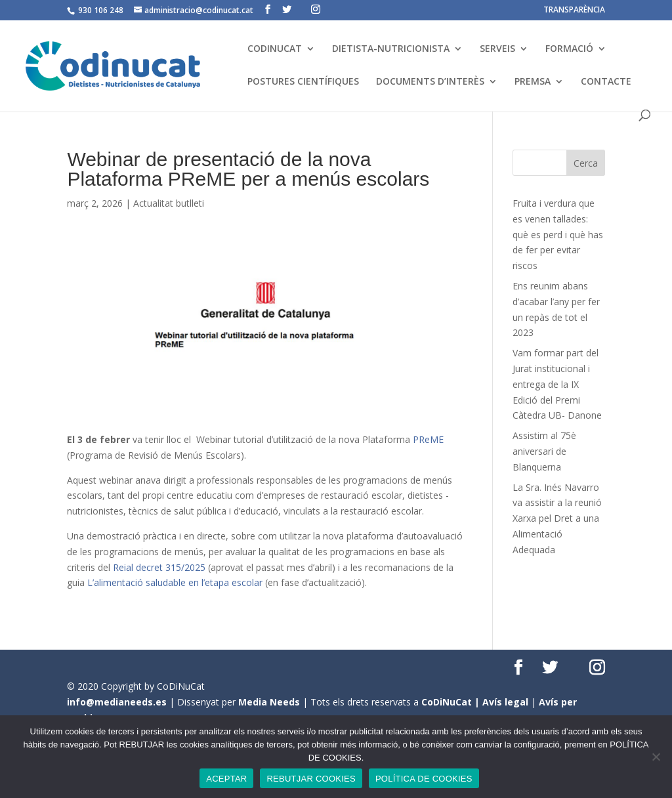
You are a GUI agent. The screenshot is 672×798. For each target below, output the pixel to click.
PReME (428, 439)
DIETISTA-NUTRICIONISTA (391, 49)
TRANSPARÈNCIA (574, 10)
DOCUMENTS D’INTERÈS (430, 82)
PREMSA (533, 82)
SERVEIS (497, 49)
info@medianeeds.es (117, 702)
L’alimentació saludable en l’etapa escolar (175, 582)
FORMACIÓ (569, 49)
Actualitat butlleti (169, 203)
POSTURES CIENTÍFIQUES (303, 82)
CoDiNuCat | (452, 702)
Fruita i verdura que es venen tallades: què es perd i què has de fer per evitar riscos (558, 234)
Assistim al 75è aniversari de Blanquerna (544, 451)
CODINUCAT (275, 49)
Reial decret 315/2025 (159, 567)
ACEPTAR (226, 779)
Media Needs (269, 702)
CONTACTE (606, 82)
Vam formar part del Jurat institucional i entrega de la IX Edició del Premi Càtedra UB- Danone (557, 384)
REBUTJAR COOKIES (311, 779)
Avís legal (505, 702)
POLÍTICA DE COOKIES (424, 779)
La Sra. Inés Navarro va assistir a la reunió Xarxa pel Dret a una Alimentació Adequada (557, 518)
